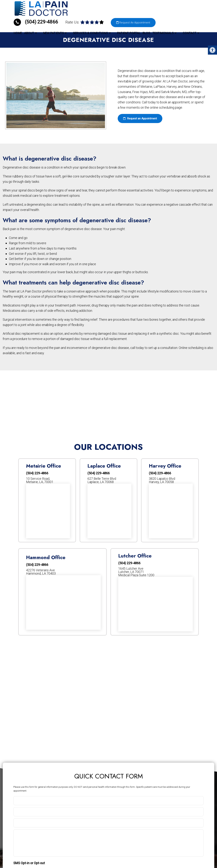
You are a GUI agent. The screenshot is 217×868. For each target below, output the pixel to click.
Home (18, 33)
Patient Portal (129, 33)
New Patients (53, 33)
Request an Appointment (140, 118)
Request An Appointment (133, 22)
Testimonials (163, 33)
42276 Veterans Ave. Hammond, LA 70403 (41, 572)
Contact (190, 33)
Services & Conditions (90, 33)
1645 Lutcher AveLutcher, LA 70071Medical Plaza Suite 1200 (136, 572)
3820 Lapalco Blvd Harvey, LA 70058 (162, 480)
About (29, 33)
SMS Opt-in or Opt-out (29, 863)
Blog (146, 33)
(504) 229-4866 (36, 22)
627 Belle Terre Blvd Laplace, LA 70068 (102, 480)
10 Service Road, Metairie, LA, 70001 (40, 480)
